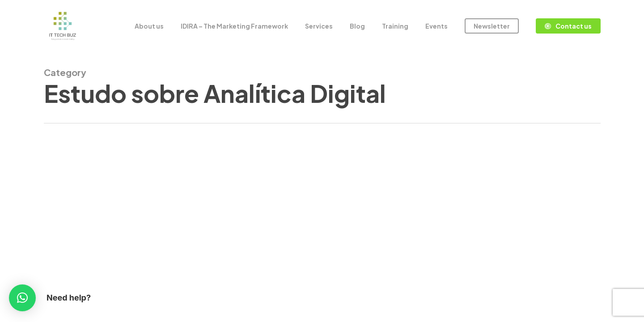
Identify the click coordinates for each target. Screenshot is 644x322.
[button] (22, 298)
